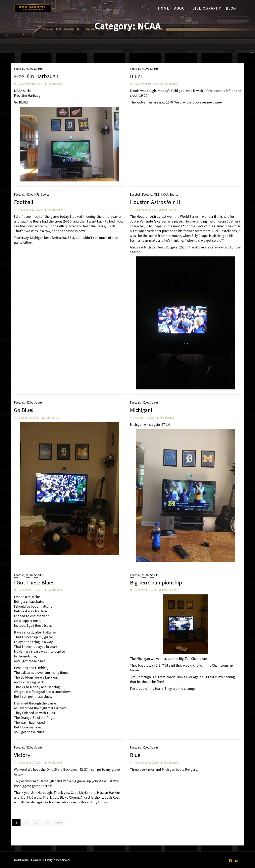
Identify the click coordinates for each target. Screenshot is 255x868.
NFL (37, 195)
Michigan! (141, 410)
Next (59, 823)
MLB (157, 195)
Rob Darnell (55, 84)
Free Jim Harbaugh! (37, 76)
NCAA (29, 69)
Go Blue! (24, 410)
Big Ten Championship (156, 582)
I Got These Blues (34, 582)
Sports (38, 69)
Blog (231, 8)
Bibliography (207, 8)
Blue (135, 755)
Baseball (135, 195)
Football (19, 69)
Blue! (136, 76)
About (181, 8)
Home (164, 8)
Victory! (23, 755)
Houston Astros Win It (155, 202)
